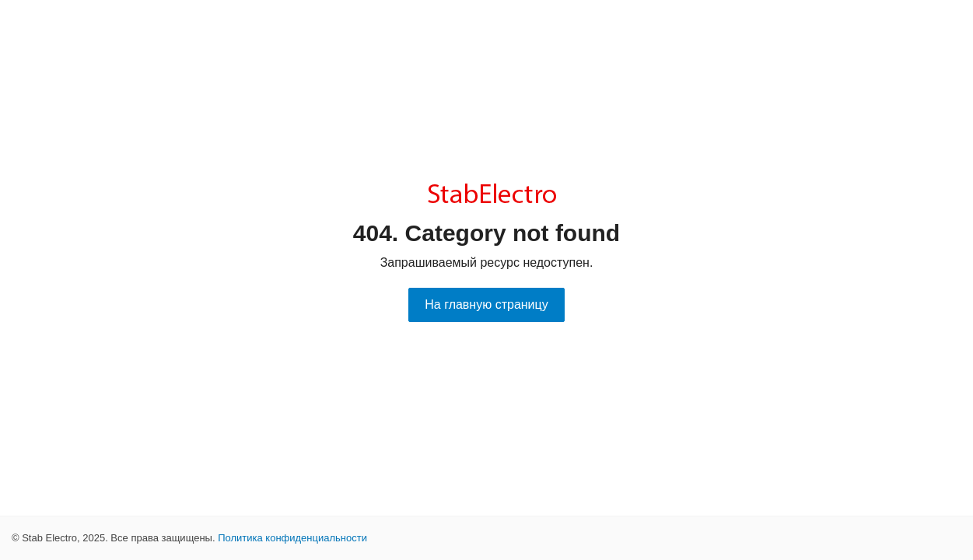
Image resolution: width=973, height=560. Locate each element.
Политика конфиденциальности (292, 538)
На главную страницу (486, 304)
